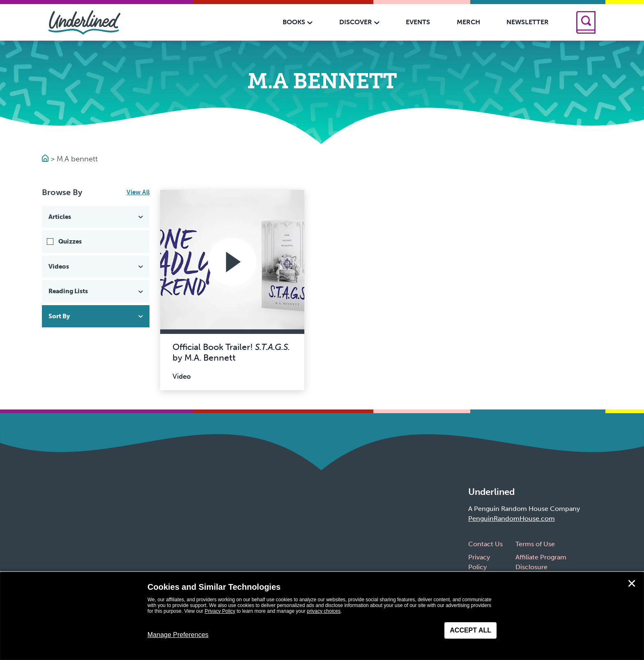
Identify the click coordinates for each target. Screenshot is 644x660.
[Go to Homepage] (46, 159)
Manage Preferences (178, 635)
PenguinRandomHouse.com (512, 519)
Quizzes (70, 241)
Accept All (470, 630)
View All (138, 192)
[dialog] (322, 616)
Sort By (97, 316)
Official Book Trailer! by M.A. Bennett (231, 352)
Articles (97, 217)
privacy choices (324, 611)
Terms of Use (535, 544)
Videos (97, 267)
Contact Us (485, 544)
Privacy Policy (220, 611)
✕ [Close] (632, 584)
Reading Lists (97, 291)
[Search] (586, 22)
